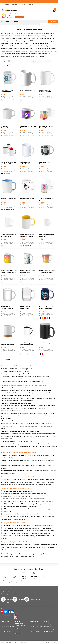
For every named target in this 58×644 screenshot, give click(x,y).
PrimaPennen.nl (34, 624)
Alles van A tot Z (6, 22)
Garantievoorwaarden (7, 629)
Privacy (14, 642)
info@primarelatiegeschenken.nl (51, 629)
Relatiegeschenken (21, 626)
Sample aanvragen (6, 632)
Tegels (9, 61)
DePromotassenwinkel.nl (37, 626)
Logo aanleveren (6, 624)
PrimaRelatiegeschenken (50, 624)
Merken (16, 22)
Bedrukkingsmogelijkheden (8, 626)
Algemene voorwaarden (6, 642)
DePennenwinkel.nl (35, 632)
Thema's (18, 628)
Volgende (8, 65)
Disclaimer (23, 642)
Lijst (12, 61)
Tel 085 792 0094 (48, 626)
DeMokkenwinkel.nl (35, 629)
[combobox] (44, 25)
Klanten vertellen (48, 632)
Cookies (18, 642)
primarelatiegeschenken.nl (50, 642)
